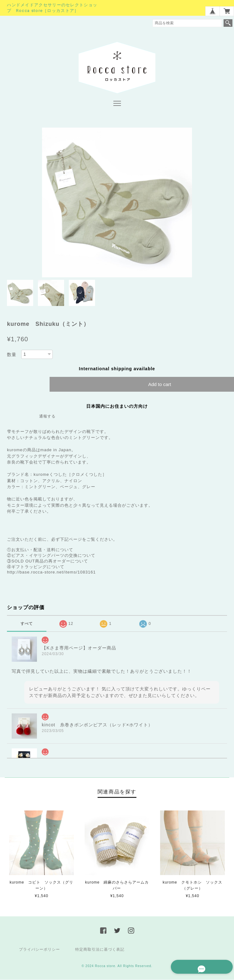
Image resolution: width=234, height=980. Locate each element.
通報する (47, 417)
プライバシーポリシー (39, 950)
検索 (228, 23)
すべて (27, 625)
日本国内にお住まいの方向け (117, 407)
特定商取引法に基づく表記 (100, 950)
